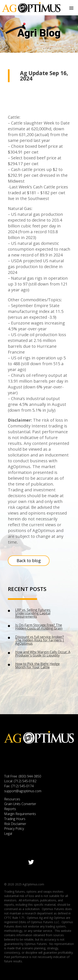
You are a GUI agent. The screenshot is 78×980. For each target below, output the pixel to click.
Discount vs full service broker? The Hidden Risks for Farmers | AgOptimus (40, 640)
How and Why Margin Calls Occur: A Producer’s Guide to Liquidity (43, 654)
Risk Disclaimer (15, 824)
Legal (8, 834)
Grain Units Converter (20, 804)
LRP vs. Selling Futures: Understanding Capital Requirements (33, 613)
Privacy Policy (14, 829)
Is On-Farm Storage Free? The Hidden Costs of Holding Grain (39, 627)
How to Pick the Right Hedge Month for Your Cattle (37, 665)
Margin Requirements (20, 814)
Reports (10, 809)
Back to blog (29, 561)
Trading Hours (15, 819)
